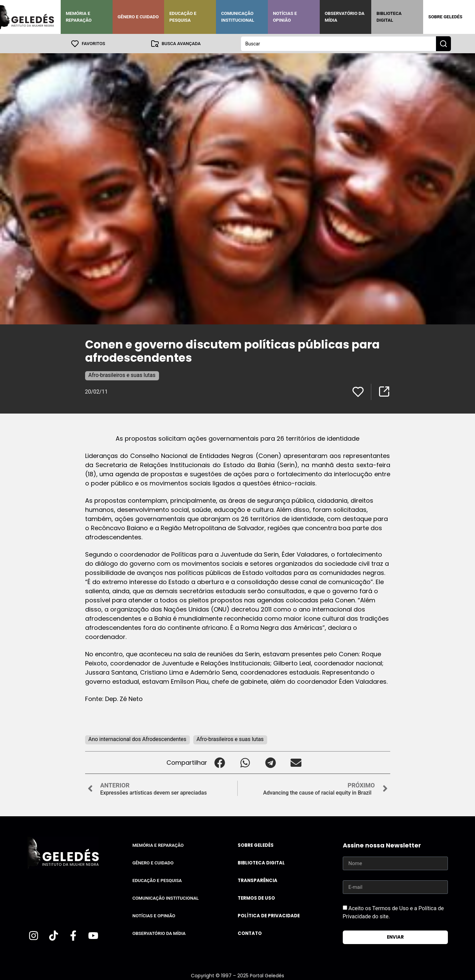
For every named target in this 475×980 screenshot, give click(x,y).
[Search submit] (443, 43)
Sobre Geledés (445, 17)
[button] (220, 762)
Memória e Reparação (79, 17)
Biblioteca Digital (389, 17)
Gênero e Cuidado (138, 17)
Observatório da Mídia (345, 17)
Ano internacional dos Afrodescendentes (137, 739)
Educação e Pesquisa (183, 17)
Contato (250, 933)
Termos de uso (256, 898)
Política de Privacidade (269, 915)
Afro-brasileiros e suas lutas (122, 375)
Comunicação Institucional (238, 17)
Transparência (258, 880)
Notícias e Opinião (285, 17)
